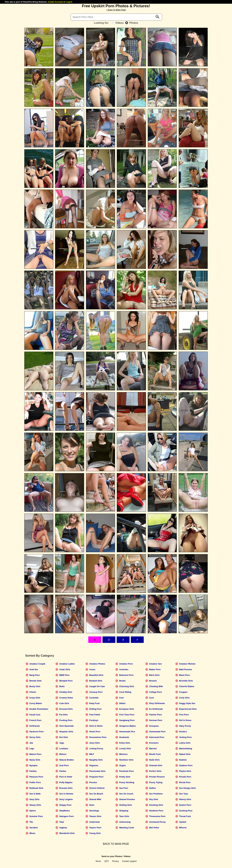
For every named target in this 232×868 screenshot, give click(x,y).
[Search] (116, 17)
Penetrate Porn (127, 771)
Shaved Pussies (127, 799)
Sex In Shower (66, 794)
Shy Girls (154, 799)
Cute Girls (64, 703)
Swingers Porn (67, 816)
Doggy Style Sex (187, 703)
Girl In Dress (185, 720)
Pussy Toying (156, 782)
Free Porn (184, 715)
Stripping (124, 811)
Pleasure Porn (36, 777)
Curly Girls (184, 698)
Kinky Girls (125, 743)
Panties (33, 771)
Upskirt (183, 822)
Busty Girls (35, 686)
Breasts (153, 681)
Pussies (93, 782)
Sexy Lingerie (66, 799)
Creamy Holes (66, 698)
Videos (118, 23)
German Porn (156, 720)
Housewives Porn (98, 737)
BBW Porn (64, 675)
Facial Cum (35, 715)
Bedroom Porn (126, 675)
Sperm (33, 811)
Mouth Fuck (155, 754)
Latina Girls (185, 743)
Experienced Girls (188, 709)
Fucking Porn (66, 720)
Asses (92, 669)
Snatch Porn (185, 805)
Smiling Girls (126, 805)
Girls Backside (66, 726)
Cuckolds (94, 698)
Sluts (92, 805)
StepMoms (65, 811)
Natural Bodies (67, 760)
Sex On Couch (126, 794)
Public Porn (35, 782)
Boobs (122, 681)
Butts (62, 686)
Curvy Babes (36, 703)
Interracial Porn (157, 737)
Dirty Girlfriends (157, 703)
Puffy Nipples (66, 782)
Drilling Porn (95, 709)
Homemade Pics (127, 732)
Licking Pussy (96, 749)
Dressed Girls (66, 709)
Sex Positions (156, 794)
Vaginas (63, 828)
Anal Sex (34, 669)
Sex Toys (184, 794)
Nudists (183, 760)
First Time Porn (127, 715)
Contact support (129, 861)
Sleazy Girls (35, 805)
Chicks (33, 692)
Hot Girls (64, 737)
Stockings (94, 811)
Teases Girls (95, 816)
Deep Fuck (94, 703)
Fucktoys (94, 720)
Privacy (116, 861)
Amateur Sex (155, 664)
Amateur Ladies (67, 664)
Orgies (123, 765)
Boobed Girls (96, 681)
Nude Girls (154, 760)
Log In (69, 2)
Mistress (123, 754)
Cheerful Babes (187, 686)
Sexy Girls (34, 799)
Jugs (62, 743)
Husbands (124, 737)
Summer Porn (36, 816)
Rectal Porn (185, 782)
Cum (121, 698)
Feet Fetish (95, 715)
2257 (106, 861)
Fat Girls (63, 715)
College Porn (156, 692)
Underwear (95, 822)
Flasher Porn (155, 715)
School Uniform (97, 788)
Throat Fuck (185, 816)
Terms (98, 861)
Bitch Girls (154, 675)
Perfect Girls (155, 771)
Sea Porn (124, 788)
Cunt (152, 698)
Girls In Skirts (96, 726)
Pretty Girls (125, 777)
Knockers (154, 743)
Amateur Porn (126, 664)
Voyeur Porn (95, 828)
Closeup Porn (96, 692)
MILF (92, 754)
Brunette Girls (186, 681)
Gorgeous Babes (127, 726)
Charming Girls (127, 686)
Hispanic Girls (66, 732)
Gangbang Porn (127, 720)
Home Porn (95, 732)
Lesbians (64, 749)
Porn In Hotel (66, 777)
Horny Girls (35, 737)
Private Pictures (157, 777)
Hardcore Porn (36, 732)
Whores (183, 828)
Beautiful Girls (96, 675)
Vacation (34, 828)
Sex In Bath (35, 794)
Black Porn (185, 675)
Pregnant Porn (96, 777)
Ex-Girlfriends (156, 709)
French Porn (35, 720)
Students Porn (156, 811)
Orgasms (94, 765)
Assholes (124, 669)
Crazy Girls (35, 698)
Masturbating (186, 749)
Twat (62, 822)
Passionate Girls (97, 771)
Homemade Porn (157, 732)
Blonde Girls (35, 681)
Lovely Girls (125, 749)
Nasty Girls (35, 760)
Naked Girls (185, 754)
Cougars (183, 692)
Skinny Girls (185, 799)
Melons (63, 754)
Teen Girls (124, 816)
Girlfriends (35, 726)
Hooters (183, 732)
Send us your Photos (112, 856)
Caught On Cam (97, 686)
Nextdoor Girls (126, 760)
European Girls (127, 709)
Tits (31, 822)
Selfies (152, 788)
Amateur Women (187, 664)
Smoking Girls (156, 805)
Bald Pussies (186, 669)
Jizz (31, 743)
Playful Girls (185, 771)
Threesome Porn (157, 816)
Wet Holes (154, 828)
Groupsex (154, 726)
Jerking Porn (185, 737)
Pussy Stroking (127, 782)
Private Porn (185, 777)
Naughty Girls (96, 760)
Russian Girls (66, 788)
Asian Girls (65, 669)
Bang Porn (35, 675)
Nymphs (33, 765)
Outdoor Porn (186, 765)
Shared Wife (95, 799)
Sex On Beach (96, 794)
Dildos (122, 703)
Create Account (55, 2)
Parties (63, 771)
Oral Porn (64, 765)
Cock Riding (125, 692)
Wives (32, 833)
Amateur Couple (37, 664)
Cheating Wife (156, 686)
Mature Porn (35, 754)
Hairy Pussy (185, 726)
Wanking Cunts (127, 828)
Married (153, 749)
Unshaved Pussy (157, 822)
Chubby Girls (66, 692)
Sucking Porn (186, 811)
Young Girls (95, 833)
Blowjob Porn (66, 681)
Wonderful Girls (67, 833)
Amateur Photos (97, 664)
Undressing (125, 822)
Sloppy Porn (65, 805)
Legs (32, 749)
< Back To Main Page (116, 10)
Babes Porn (155, 669)
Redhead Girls (36, 788)
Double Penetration (39, 709)
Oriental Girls (156, 765)
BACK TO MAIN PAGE (116, 844)
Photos (132, 23)
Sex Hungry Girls (188, 788)
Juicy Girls (94, 743)
